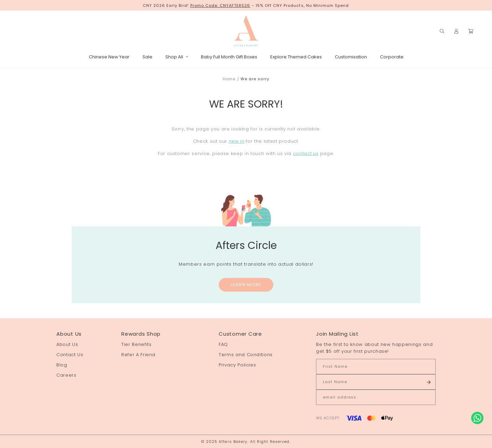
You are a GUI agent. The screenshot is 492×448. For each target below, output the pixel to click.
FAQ (223, 344)
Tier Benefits (136, 344)
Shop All (177, 57)
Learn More (246, 285)
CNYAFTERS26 (235, 5)
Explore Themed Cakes (296, 57)
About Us (67, 344)
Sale (147, 57)
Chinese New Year (109, 57)
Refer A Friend (138, 355)
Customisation (351, 57)
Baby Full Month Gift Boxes (229, 57)
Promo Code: (205, 5)
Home (229, 79)
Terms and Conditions (246, 355)
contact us (306, 153)
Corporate (392, 57)
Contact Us (70, 355)
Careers (66, 375)
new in (237, 141)
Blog (62, 365)
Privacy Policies (237, 365)
